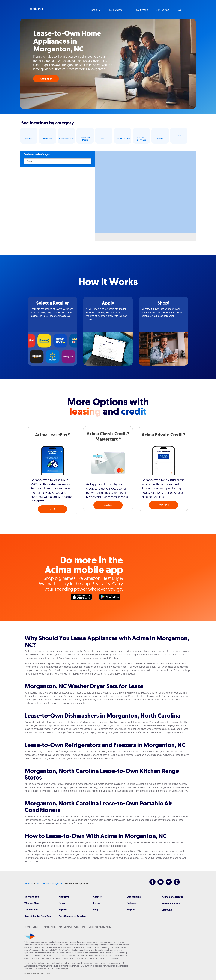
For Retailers (31, 910)
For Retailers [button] (116, 10)
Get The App (162, 10)
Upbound (167, 910)
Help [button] (179, 10)
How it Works (141, 10)
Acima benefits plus (172, 897)
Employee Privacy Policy (100, 927)
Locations (29, 883)
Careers (97, 897)
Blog (96, 910)
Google (111, 598)
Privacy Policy (50, 927)
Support (63, 910)
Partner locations (171, 903)
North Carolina (43, 883)
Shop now (46, 79)
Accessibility (134, 897)
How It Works (32, 897)
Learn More (52, 509)
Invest (97, 903)
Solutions (132, 903)
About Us (64, 897)
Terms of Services (32, 927)
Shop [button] (95, 10)
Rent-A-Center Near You (38, 916)
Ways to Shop (32, 903)
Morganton (57, 883)
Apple (83, 598)
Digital (131, 910)
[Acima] (30, 936)
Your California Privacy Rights (72, 927)
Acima (36, 10)
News (62, 903)
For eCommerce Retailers (73, 916)
